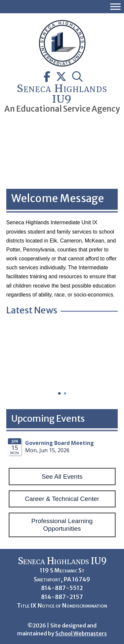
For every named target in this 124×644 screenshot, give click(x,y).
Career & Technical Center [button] (62, 499)
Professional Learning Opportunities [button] (62, 525)
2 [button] (65, 393)
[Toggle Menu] (115, 6)
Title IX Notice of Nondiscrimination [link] (62, 606)
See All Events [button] (62, 477)
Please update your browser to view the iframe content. (62, 449)
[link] (62, 66)
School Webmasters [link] (81, 633)
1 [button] (59, 393)
